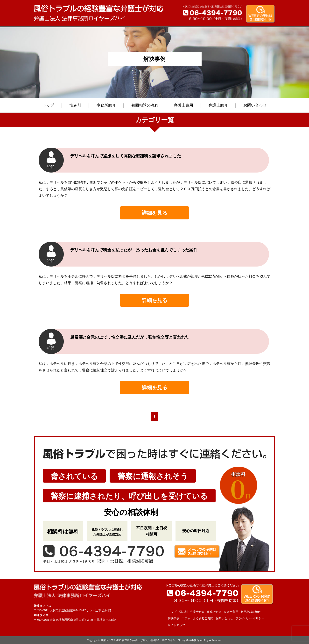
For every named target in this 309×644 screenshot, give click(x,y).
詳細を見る (155, 213)
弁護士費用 (183, 105)
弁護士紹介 (218, 105)
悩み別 (75, 105)
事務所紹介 (106, 105)
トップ (48, 105)
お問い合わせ (255, 105)
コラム (186, 618)
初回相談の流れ (145, 105)
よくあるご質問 (203, 618)
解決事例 (174, 618)
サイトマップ (176, 625)
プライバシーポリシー (250, 618)
